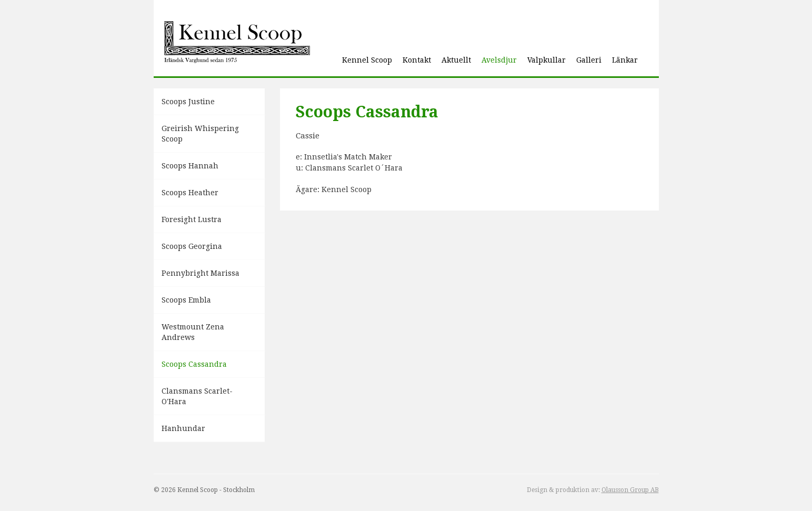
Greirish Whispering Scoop (200, 134)
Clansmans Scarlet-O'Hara (197, 396)
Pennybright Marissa (201, 273)
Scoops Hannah (190, 166)
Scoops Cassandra (194, 364)
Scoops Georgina (192, 246)
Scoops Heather (190, 193)
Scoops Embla (186, 300)
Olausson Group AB (630, 490)
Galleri (589, 60)
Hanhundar (183, 428)
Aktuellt (456, 60)
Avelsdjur (499, 60)
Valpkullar (547, 60)
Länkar (625, 60)
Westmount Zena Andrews (193, 332)
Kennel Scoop (367, 60)
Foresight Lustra (192, 219)
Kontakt (417, 60)
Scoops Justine (188, 102)
